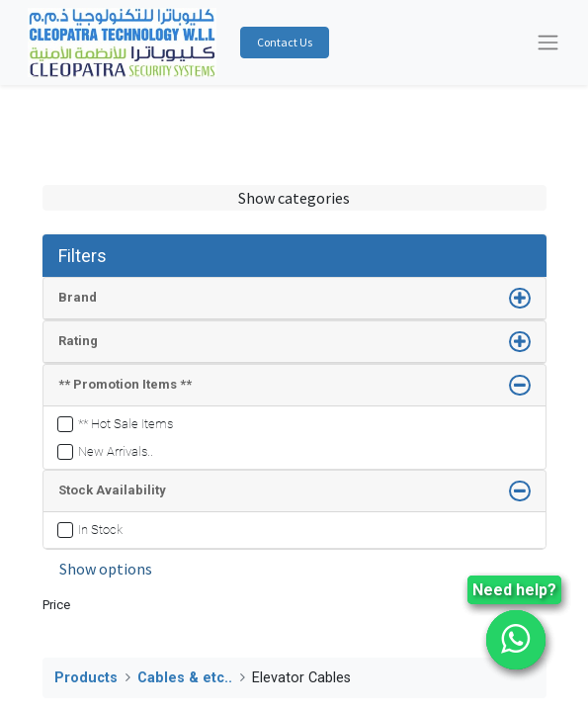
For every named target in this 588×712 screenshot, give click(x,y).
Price (56, 605)
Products (86, 678)
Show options (106, 569)
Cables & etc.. (185, 678)
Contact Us (285, 42)
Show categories (294, 198)
